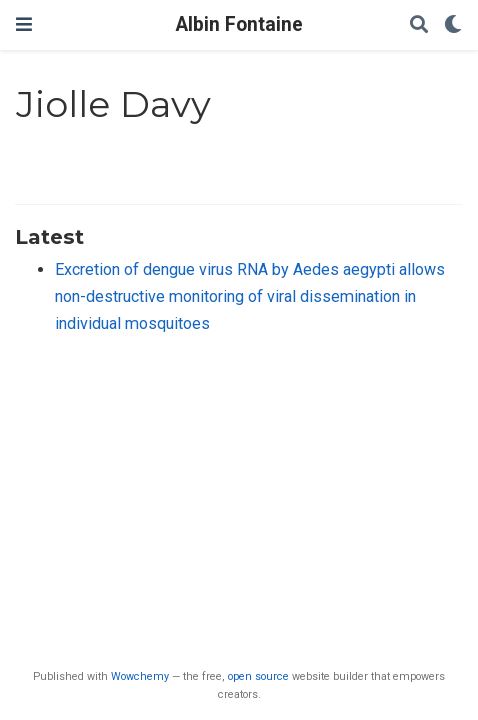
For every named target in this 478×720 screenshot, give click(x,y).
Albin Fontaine (239, 24)
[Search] (419, 25)
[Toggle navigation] (24, 24)
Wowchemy (140, 676)
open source (258, 676)
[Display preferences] (453, 25)
